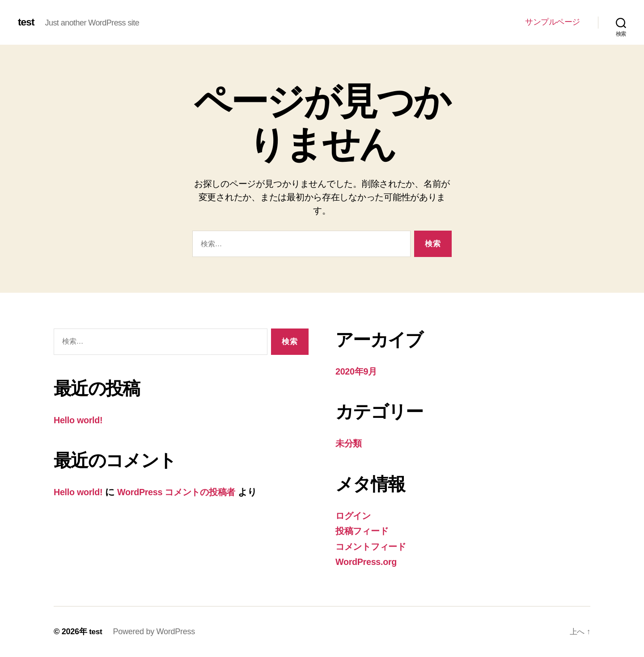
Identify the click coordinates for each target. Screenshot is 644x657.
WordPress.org (368, 562)
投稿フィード (364, 531)
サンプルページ (553, 22)
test (27, 22)
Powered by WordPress (155, 632)
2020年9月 (358, 371)
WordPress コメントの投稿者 (184, 492)
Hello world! (80, 420)
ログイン (355, 516)
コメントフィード (374, 546)
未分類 (349, 443)
